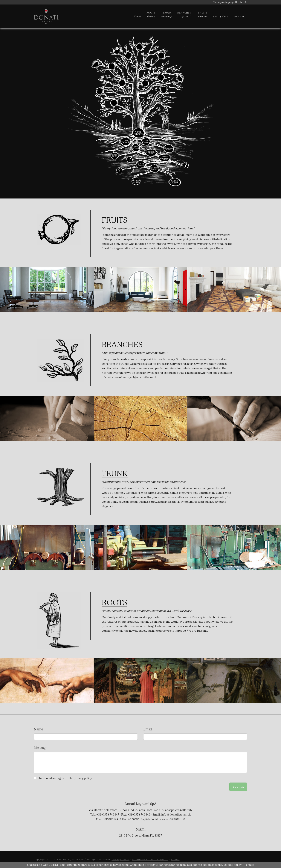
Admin (175, 859)
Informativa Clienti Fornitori (150, 859)
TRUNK (166, 15)
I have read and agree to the (65, 778)
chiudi (250, 865)
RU (245, 2)
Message (41, 748)
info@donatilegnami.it (176, 815)
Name (39, 729)
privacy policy (83, 778)
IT (236, 2)
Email (148, 729)
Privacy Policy (120, 859)
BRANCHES (184, 15)
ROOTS (151, 15)
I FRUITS (202, 15)
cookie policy (233, 865)
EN (240, 2)
